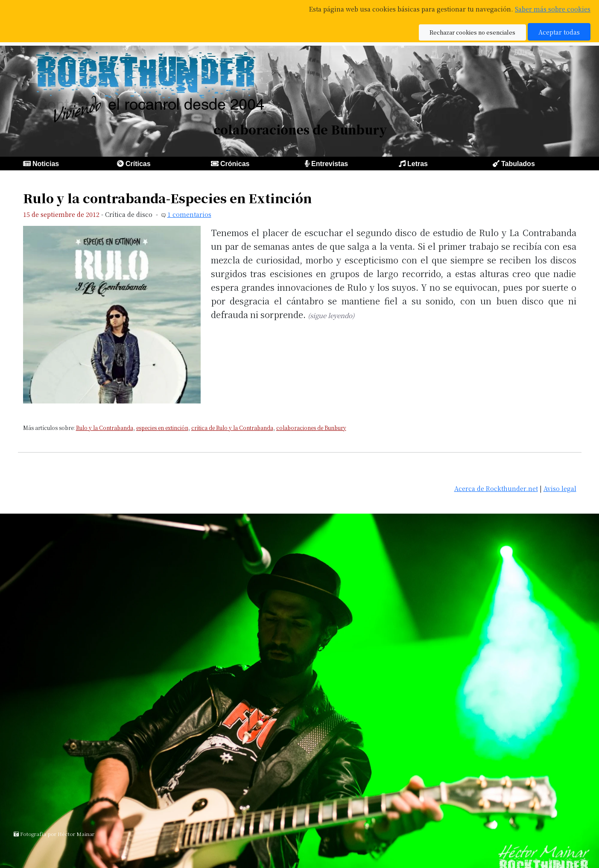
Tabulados (518, 164)
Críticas (138, 164)
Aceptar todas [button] (559, 32)
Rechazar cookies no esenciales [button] (472, 32)
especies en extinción (162, 428)
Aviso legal (560, 488)
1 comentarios (189, 214)
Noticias (46, 164)
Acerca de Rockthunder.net (496, 488)
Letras (418, 164)
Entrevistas (330, 164)
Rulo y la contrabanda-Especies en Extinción (167, 198)
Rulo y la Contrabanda (105, 428)
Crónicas (235, 164)
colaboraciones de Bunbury (311, 428)
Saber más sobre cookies (553, 9)
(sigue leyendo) (331, 315)
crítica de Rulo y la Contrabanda (232, 428)
